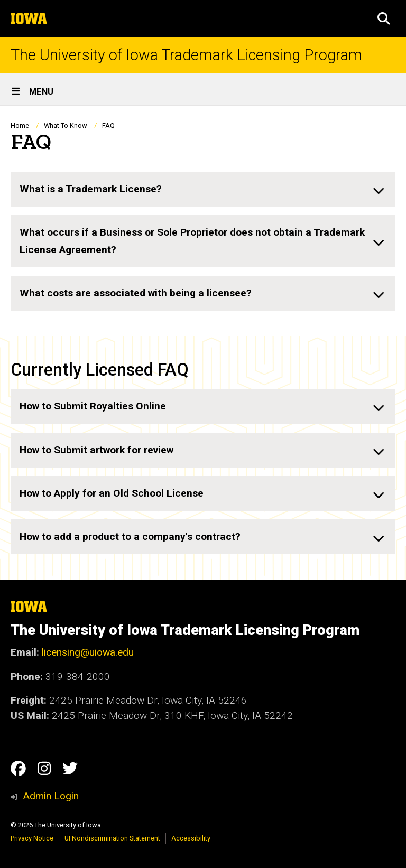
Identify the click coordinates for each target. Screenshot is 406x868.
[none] (203, 189)
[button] (384, 18)
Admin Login (51, 796)
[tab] (203, 189)
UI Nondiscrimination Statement (112, 838)
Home (20, 125)
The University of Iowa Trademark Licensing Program (186, 55)
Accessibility (191, 838)
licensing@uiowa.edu (88, 652)
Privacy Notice (32, 838)
